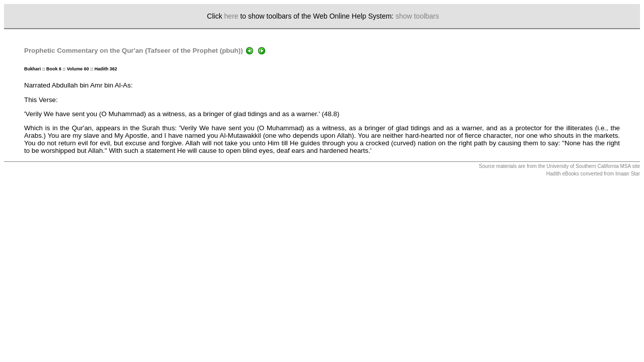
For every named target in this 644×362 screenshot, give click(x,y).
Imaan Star (628, 174)
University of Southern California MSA (588, 166)
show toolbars (417, 16)
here (231, 16)
